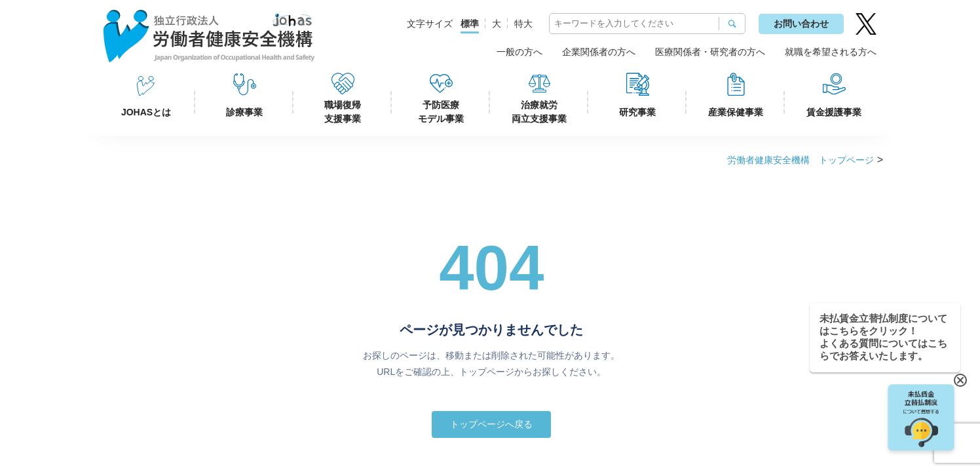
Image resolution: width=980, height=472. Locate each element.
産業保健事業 (736, 112)
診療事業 (244, 112)
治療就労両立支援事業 (539, 112)
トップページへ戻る (491, 424)
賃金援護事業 (834, 112)
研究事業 (637, 112)
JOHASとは (146, 112)
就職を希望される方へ (831, 52)
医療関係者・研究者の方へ (710, 52)
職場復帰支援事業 (343, 112)
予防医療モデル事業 (441, 112)
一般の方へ (519, 52)
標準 (470, 24)
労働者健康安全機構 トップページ (801, 160)
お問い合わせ (801, 24)
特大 (523, 24)
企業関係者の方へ (599, 52)
